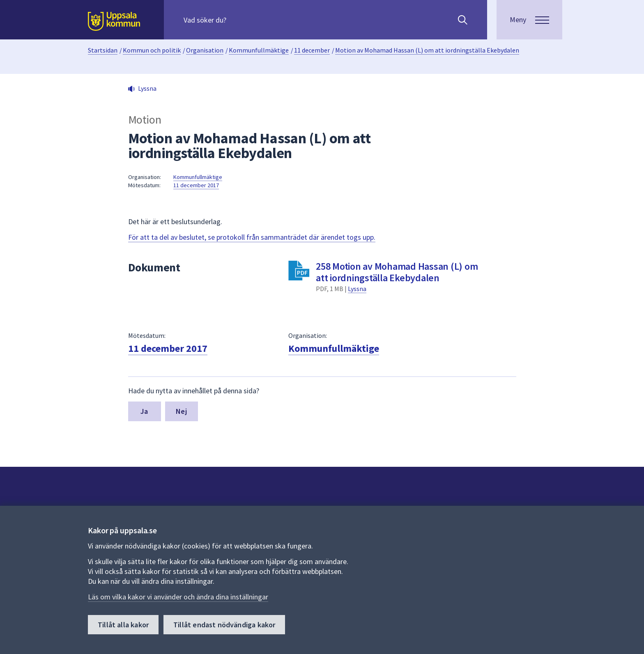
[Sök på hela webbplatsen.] (236, 20)
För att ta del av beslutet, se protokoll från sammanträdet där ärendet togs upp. (252, 237)
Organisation (205, 50)
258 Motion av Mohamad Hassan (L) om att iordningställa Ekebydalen (397, 272)
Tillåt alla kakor (123, 625)
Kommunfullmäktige (259, 50)
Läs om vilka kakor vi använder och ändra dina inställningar (178, 597)
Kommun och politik (152, 50)
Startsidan (103, 50)
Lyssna (357, 289)
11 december (312, 50)
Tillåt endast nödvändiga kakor (224, 625)
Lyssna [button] (147, 88)
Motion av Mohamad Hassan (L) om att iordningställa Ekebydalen (427, 50)
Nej (181, 411)
